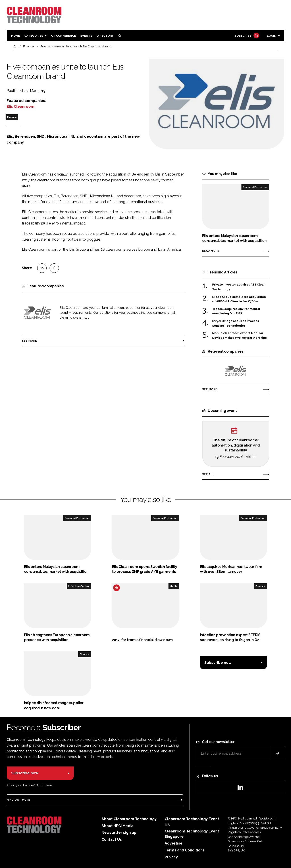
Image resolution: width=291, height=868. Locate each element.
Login (272, 36)
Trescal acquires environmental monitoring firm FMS (236, 311)
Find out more (19, 800)
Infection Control (79, 586)
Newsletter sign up (119, 833)
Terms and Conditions (185, 850)
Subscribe (246, 36)
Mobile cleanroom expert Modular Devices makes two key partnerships (239, 336)
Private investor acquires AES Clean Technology (239, 287)
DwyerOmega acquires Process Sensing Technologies (236, 323)
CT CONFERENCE (63, 36)
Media (174, 586)
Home (16, 36)
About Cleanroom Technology (129, 819)
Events (86, 36)
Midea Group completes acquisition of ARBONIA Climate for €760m (239, 299)
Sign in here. (44, 785)
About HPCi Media (117, 826)
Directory (105, 36)
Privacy (171, 857)
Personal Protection (255, 187)
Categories (34, 36)
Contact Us (112, 839)
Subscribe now (218, 663)
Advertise (174, 843)
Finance (12, 117)
